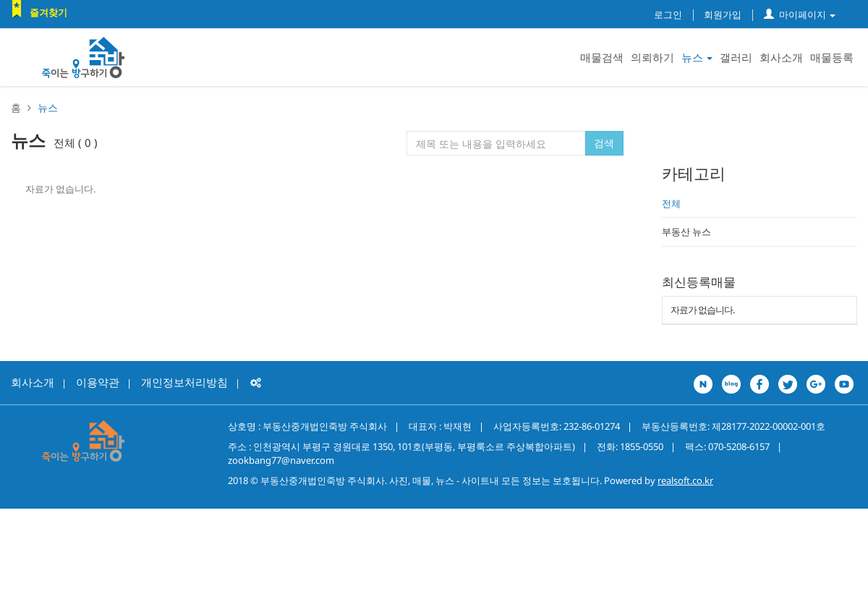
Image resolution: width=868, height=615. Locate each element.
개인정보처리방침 (184, 382)
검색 (604, 143)
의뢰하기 (652, 57)
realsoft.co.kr (685, 480)
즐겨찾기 (48, 12)
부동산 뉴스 (686, 232)
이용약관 (98, 382)
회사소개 (781, 57)
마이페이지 (800, 14)
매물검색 (602, 57)
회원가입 (723, 14)
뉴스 (697, 57)
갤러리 (736, 57)
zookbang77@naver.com (281, 460)
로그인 (668, 14)
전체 (671, 203)
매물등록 (832, 57)
